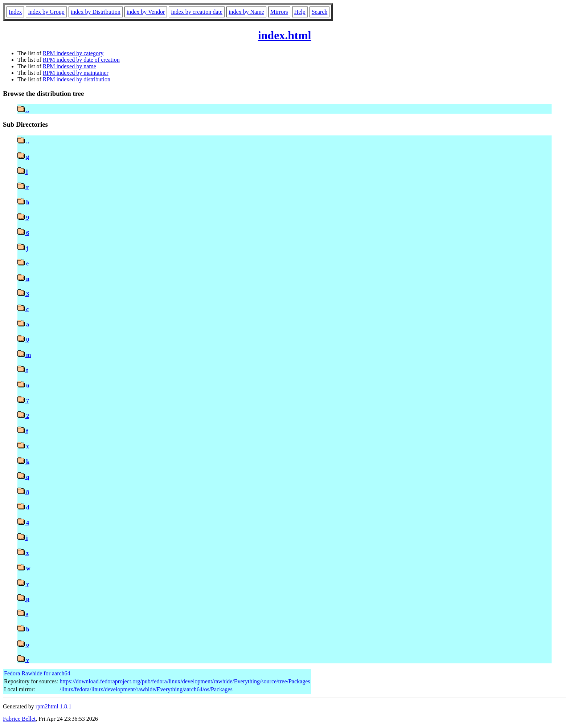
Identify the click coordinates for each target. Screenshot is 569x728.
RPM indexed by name (69, 66)
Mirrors (279, 12)
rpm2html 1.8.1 (54, 706)
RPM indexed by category (73, 53)
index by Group (46, 12)
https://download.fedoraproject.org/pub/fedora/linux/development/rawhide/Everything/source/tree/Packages (185, 681)
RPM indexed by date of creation (81, 60)
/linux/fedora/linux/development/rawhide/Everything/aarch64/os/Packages (146, 689)
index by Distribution (96, 12)
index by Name (246, 12)
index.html (285, 35)
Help (300, 12)
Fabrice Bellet (19, 719)
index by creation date (197, 12)
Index (15, 12)
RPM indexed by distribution (77, 79)
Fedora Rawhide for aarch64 (37, 673)
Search (320, 12)
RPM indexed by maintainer (76, 73)
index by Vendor (146, 12)
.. (23, 110)
